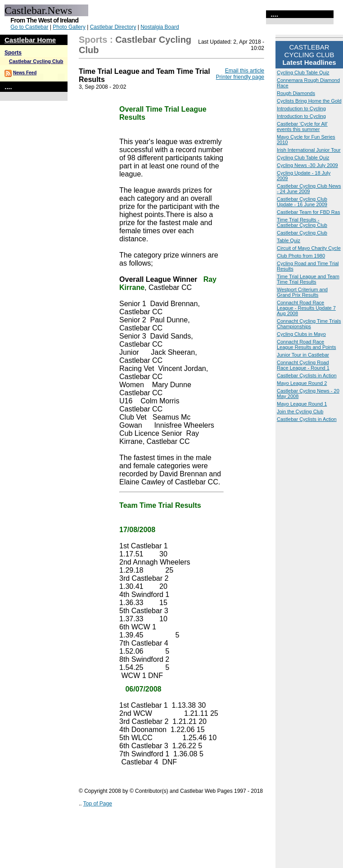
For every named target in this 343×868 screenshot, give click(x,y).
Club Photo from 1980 (301, 256)
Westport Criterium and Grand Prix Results (302, 292)
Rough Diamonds (296, 93)
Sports (13, 53)
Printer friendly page (240, 77)
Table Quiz (289, 240)
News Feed (25, 73)
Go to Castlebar (29, 27)
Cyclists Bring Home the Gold (309, 101)
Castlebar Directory (113, 27)
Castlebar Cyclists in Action (307, 375)
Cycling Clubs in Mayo (301, 334)
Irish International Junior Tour (309, 150)
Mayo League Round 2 (302, 383)
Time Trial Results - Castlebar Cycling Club (302, 222)
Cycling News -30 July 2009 (307, 165)
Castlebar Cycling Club (36, 61)
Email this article (245, 71)
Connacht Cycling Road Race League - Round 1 (303, 365)
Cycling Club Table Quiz (303, 72)
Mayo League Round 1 (302, 404)
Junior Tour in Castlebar (303, 355)
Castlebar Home (30, 40)
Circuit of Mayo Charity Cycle (309, 248)
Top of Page (98, 804)
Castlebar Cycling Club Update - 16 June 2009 (302, 202)
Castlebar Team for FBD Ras (308, 212)
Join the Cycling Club (300, 411)
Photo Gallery (69, 27)
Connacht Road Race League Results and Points (306, 344)
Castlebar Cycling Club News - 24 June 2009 (309, 189)
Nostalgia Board (160, 27)
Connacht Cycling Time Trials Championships (309, 324)
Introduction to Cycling (301, 108)
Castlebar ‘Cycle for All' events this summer (302, 127)
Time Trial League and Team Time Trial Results (308, 279)
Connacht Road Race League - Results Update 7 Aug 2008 (306, 308)
